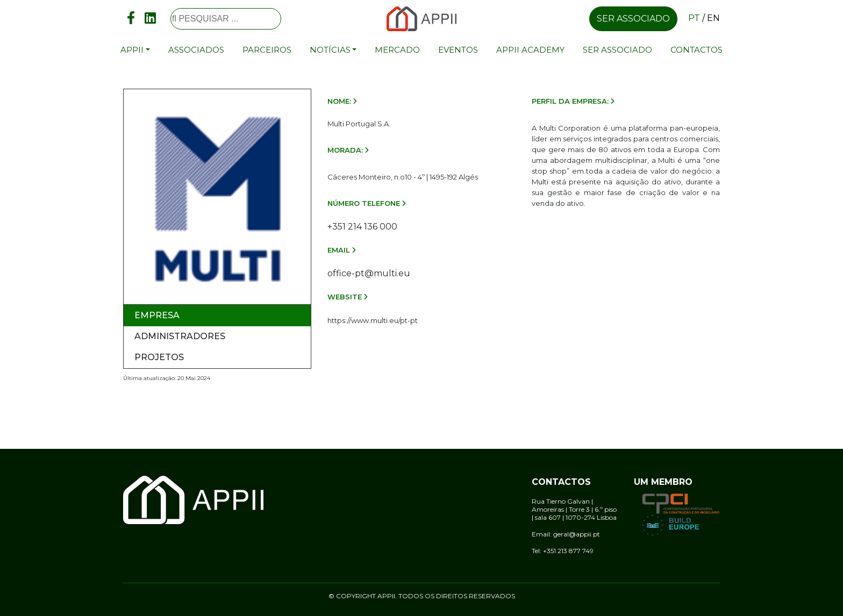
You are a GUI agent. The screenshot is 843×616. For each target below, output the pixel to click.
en (713, 18)
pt (694, 18)
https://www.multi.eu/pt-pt (373, 320)
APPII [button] (132, 50)
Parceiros (267, 50)
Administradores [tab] (180, 336)
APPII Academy (530, 50)
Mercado (397, 50)
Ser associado (633, 19)
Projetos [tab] (159, 357)
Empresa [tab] (157, 315)
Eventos (458, 50)
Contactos (696, 50)
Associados (196, 50)
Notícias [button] (330, 50)
